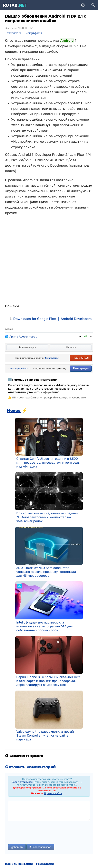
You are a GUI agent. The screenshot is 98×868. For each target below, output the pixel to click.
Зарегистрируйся (22, 782)
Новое (14, 411)
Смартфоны (34, 33)
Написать (71, 347)
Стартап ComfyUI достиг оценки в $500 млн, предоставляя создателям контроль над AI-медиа (48, 463)
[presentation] (39, 833)
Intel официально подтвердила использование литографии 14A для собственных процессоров (44, 626)
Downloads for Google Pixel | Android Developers (52, 319)
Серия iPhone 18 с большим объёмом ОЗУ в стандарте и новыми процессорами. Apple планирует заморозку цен (48, 681)
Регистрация (81, 368)
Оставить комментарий (30, 767)
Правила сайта (53, 793)
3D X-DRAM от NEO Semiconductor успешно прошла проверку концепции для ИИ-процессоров (46, 572)
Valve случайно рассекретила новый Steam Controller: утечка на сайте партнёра (45, 735)
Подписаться (81, 358)
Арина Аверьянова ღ (24, 337)
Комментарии (27, 347)
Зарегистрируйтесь (18, 369)
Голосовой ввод (40, 847)
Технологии (13, 33)
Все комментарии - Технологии (29, 864)
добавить (17, 847)
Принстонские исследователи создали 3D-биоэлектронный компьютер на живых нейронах (47, 517)
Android (9, 329)
